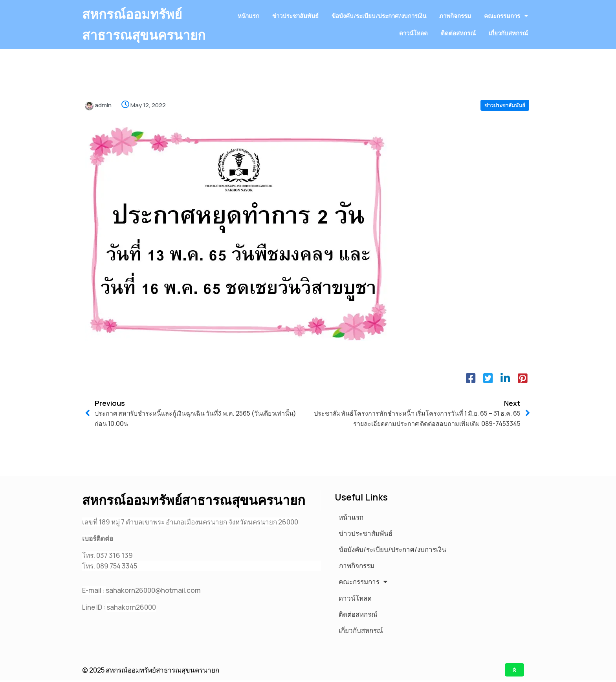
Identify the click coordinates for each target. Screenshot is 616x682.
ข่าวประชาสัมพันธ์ (505, 126)
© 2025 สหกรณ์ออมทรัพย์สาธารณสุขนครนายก (151, 671)
